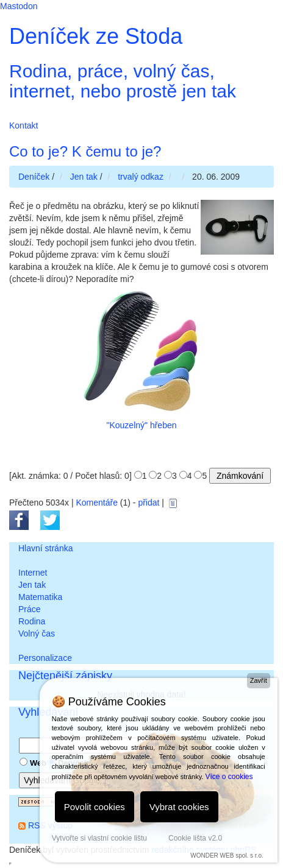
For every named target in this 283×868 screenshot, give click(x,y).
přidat (149, 503)
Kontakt (23, 125)
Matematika (40, 597)
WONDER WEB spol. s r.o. (227, 856)
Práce (30, 609)
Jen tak (32, 585)
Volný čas (37, 633)
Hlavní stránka (45, 548)
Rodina (32, 621)
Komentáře (96, 503)
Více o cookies (229, 777)
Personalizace (45, 658)
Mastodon (19, 6)
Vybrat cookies (179, 807)
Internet (33, 573)
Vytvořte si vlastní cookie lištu (99, 838)
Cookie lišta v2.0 (195, 838)
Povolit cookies (95, 807)
